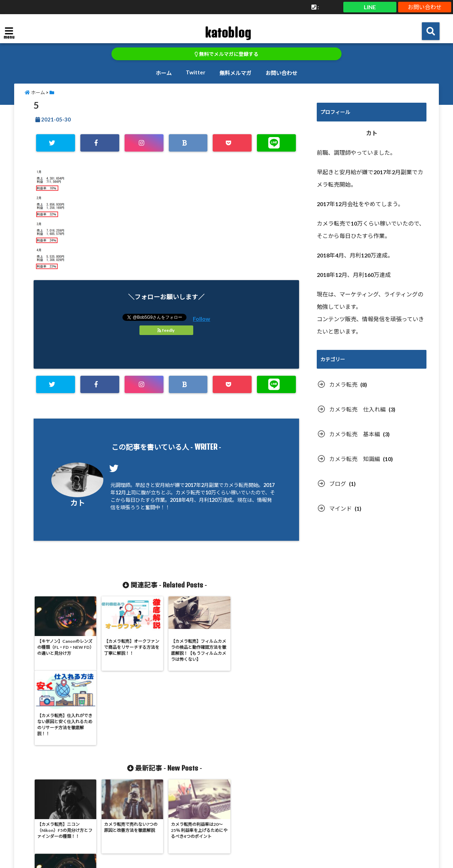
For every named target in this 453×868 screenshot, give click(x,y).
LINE (370, 7)
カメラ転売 (343, 384)
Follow (202, 319)
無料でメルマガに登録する (226, 54)
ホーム (164, 73)
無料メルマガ (235, 73)
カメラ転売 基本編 (355, 434)
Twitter (196, 72)
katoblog (228, 33)
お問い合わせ (425, 7)
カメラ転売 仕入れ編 (357, 409)
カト (78, 503)
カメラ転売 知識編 (355, 459)
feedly (166, 330)
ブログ (338, 484)
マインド (340, 508)
